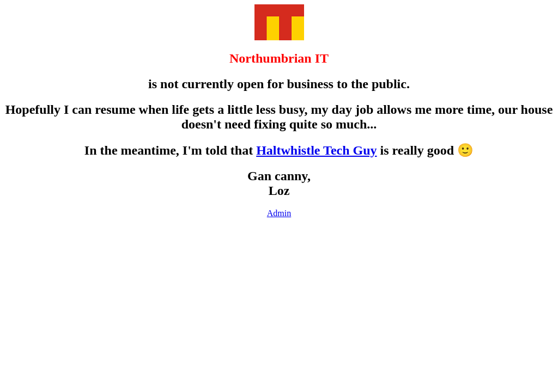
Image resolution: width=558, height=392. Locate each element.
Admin (279, 213)
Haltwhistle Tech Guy (316, 150)
